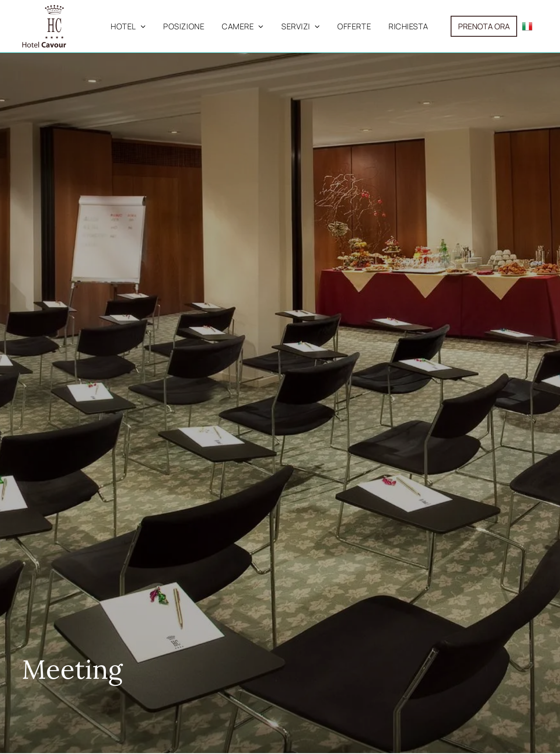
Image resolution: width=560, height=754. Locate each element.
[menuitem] (128, 26)
